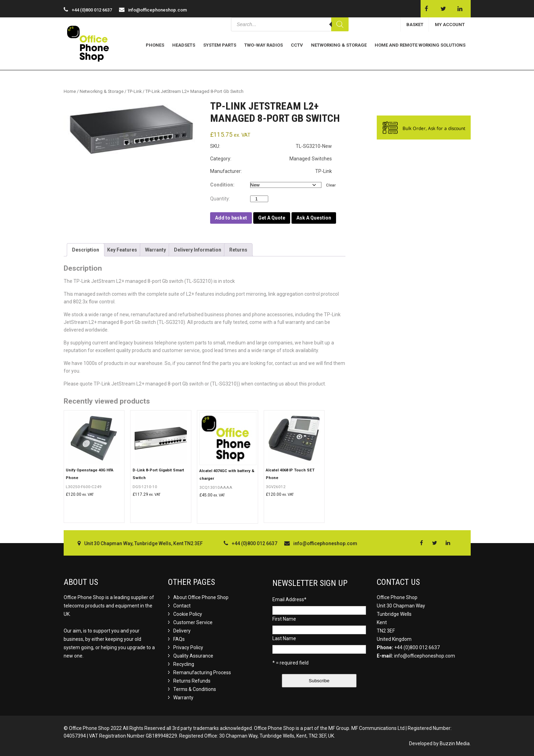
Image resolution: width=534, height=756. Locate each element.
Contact (182, 606)
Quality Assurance (193, 656)
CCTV (297, 45)
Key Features (122, 250)
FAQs (179, 639)
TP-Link (134, 91)
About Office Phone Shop (201, 597)
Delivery (182, 631)
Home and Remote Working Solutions (420, 45)
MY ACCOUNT (450, 25)
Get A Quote (272, 218)
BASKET (415, 25)
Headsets (184, 45)
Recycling (184, 664)
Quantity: (222, 199)
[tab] (86, 250)
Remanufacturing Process (202, 673)
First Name (284, 619)
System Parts (220, 45)
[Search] (340, 24)
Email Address (289, 599)
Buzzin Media (455, 743)
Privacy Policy (188, 647)
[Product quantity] (259, 199)
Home (70, 91)
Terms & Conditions (195, 689)
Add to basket (231, 218)
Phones (155, 45)
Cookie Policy (188, 614)
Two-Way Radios (264, 45)
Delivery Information (198, 250)
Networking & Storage (339, 45)
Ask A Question (314, 218)
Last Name (284, 638)
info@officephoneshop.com (157, 10)
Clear (331, 185)
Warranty (156, 250)
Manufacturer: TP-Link (271, 171)
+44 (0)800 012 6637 (417, 647)
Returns (238, 250)
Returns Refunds (192, 681)
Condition (222, 185)
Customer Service (193, 622)
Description (86, 250)
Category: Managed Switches (271, 159)
